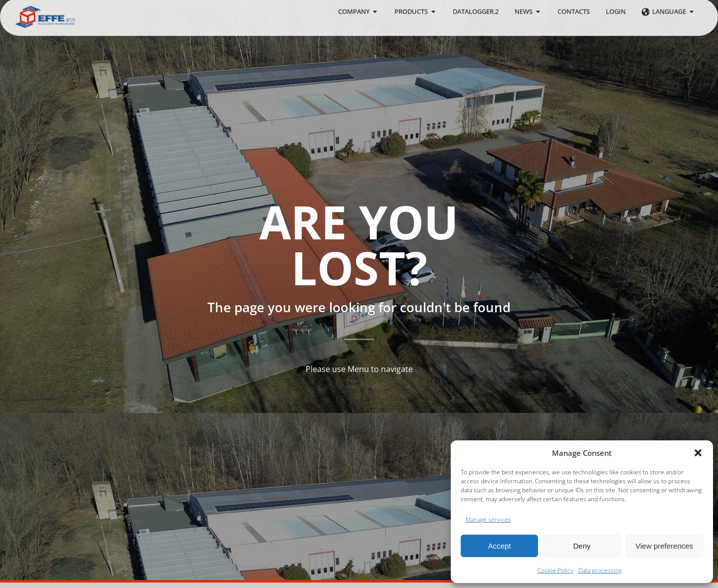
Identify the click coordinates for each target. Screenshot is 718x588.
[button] (698, 453)
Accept (500, 546)
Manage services (488, 519)
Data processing (600, 570)
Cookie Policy (555, 570)
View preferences (665, 546)
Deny (582, 546)
